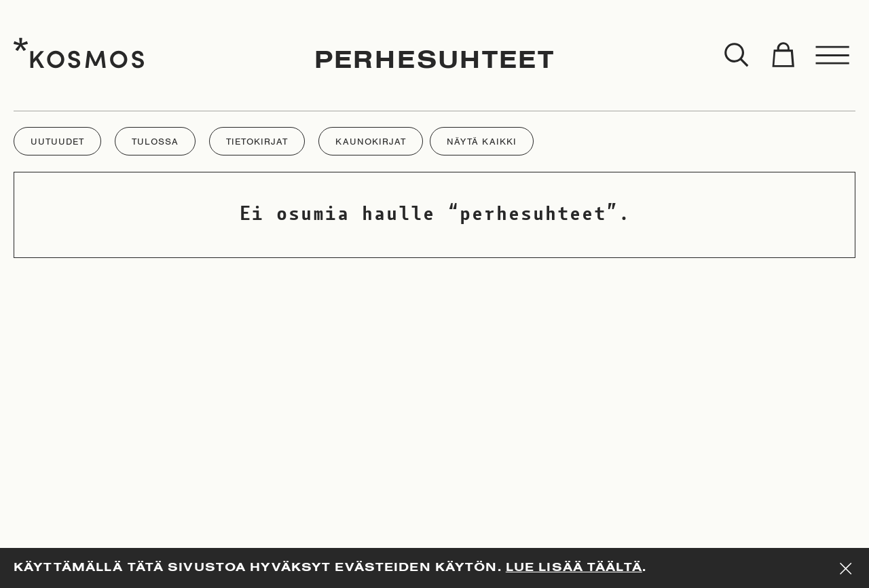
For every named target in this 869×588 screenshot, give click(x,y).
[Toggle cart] (783, 56)
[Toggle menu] (833, 56)
